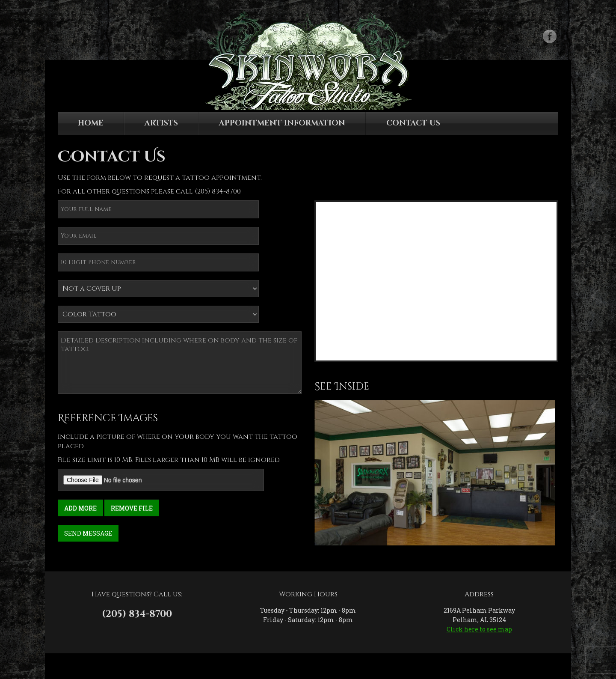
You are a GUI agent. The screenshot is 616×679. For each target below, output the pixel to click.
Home (91, 123)
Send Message (88, 533)
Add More (80, 508)
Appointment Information (282, 123)
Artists (161, 123)
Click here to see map (479, 629)
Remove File (132, 508)
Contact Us (413, 123)
